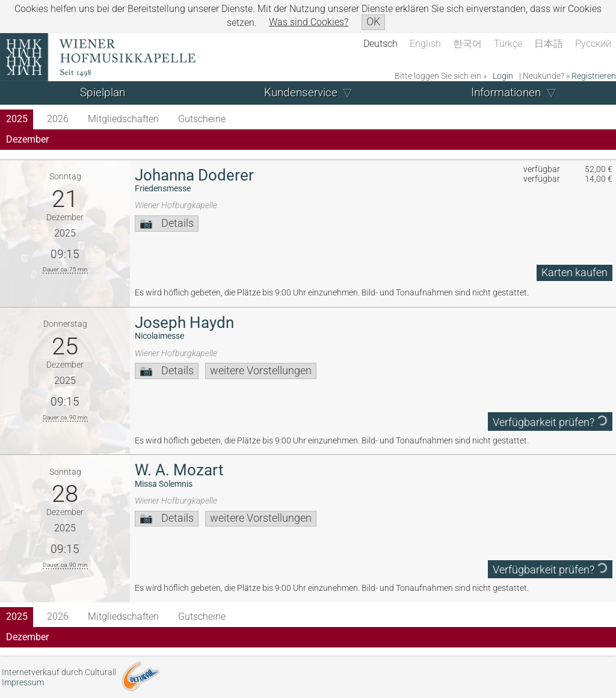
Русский (593, 44)
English (425, 44)
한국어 (467, 44)
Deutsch (380, 44)
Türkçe (508, 44)
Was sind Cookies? (309, 22)
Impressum (23, 683)
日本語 (549, 44)
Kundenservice (301, 92)
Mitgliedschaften (123, 119)
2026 (58, 119)
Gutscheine (202, 119)
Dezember (27, 139)
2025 (17, 119)
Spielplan (103, 92)
